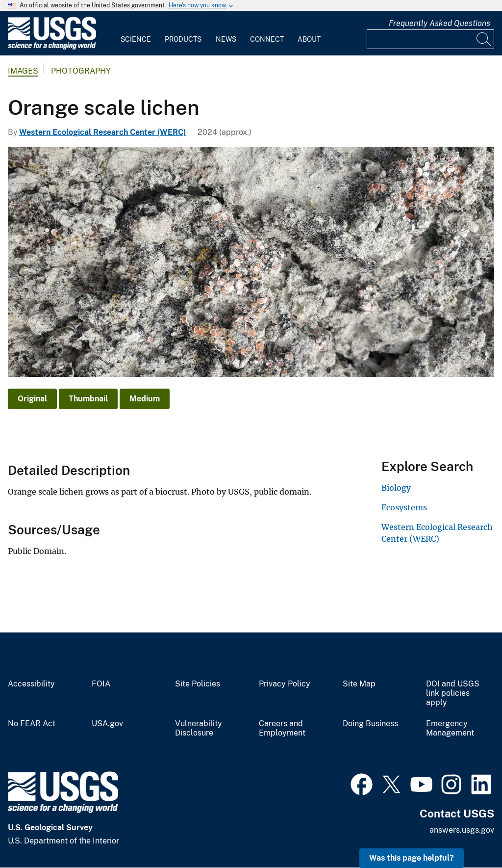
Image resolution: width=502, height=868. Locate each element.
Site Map (359, 684)
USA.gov (107, 724)
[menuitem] (136, 33)
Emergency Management (450, 728)
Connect (267, 39)
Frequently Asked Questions (439, 23)
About (309, 39)
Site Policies (198, 684)
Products (183, 39)
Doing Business (370, 724)
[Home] (52, 47)
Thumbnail (88, 399)
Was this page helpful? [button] (412, 858)
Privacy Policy (285, 684)
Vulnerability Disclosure (199, 728)
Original (32, 399)
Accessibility (31, 684)
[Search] (484, 39)
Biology (396, 488)
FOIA (101, 684)
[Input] (430, 39)
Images (23, 71)
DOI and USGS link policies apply (453, 693)
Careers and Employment (282, 728)
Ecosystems (404, 507)
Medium (145, 399)
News (226, 39)
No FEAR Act (32, 724)
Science (136, 39)
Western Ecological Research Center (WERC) (102, 132)
